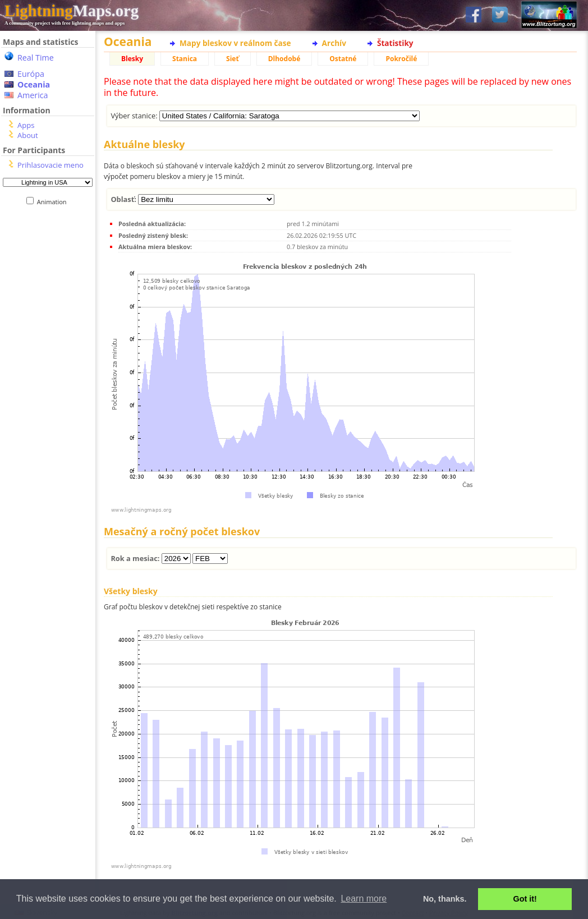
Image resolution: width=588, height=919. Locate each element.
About (28, 135)
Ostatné (343, 59)
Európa (31, 74)
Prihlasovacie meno (50, 165)
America (33, 95)
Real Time (36, 58)
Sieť (233, 59)
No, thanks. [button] (445, 899)
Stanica (185, 59)
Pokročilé (401, 59)
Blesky (132, 59)
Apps (26, 125)
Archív (334, 43)
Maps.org (72, 11)
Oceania (34, 84)
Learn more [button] (364, 899)
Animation (54, 202)
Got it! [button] (525, 899)
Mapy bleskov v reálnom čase (235, 43)
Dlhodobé (284, 59)
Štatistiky (395, 43)
